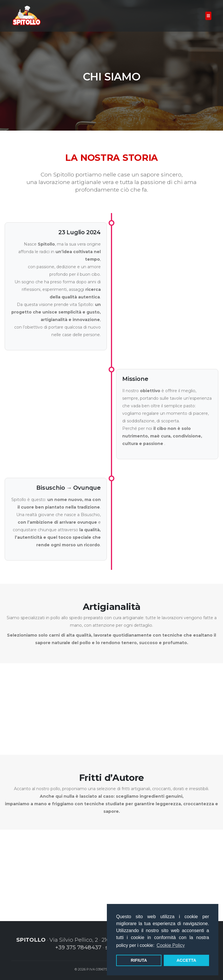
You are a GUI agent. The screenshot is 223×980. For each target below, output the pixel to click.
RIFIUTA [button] (139, 960)
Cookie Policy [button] (171, 945)
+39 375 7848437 (78, 947)
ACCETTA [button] (186, 960)
